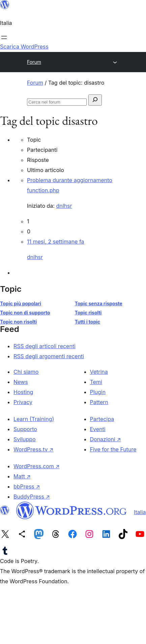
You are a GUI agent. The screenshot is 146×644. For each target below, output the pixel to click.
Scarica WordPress (24, 47)
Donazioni (106, 439)
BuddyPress (32, 497)
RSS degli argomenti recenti (49, 356)
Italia (140, 512)
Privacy (23, 402)
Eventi (98, 429)
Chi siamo (26, 372)
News (21, 382)
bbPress (27, 486)
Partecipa (102, 419)
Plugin (98, 392)
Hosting (23, 392)
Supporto (25, 429)
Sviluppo (25, 439)
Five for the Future (113, 449)
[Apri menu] (4, 37)
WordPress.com (37, 466)
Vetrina (99, 372)
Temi (96, 382)
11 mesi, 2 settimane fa (56, 242)
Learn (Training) (34, 419)
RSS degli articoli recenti (45, 346)
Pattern (99, 402)
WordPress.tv (33, 449)
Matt (22, 476)
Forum (34, 62)
